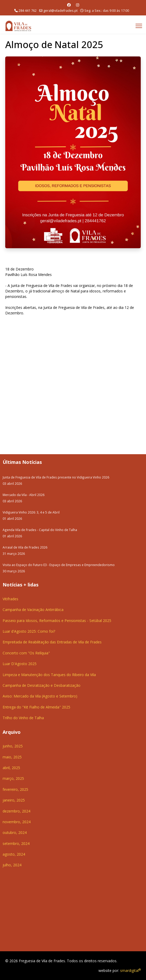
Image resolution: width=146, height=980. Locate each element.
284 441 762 (28, 11)
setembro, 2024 (16, 843)
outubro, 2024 (15, 832)
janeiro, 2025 (14, 800)
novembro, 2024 (17, 822)
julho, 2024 (12, 865)
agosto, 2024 (14, 854)
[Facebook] (69, 5)
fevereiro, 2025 (15, 789)
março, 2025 (13, 778)
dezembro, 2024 (16, 811)
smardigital (130, 970)
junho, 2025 (13, 746)
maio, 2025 (12, 757)
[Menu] (139, 26)
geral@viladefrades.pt (60, 11)
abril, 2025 (11, 768)
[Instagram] (78, 5)
